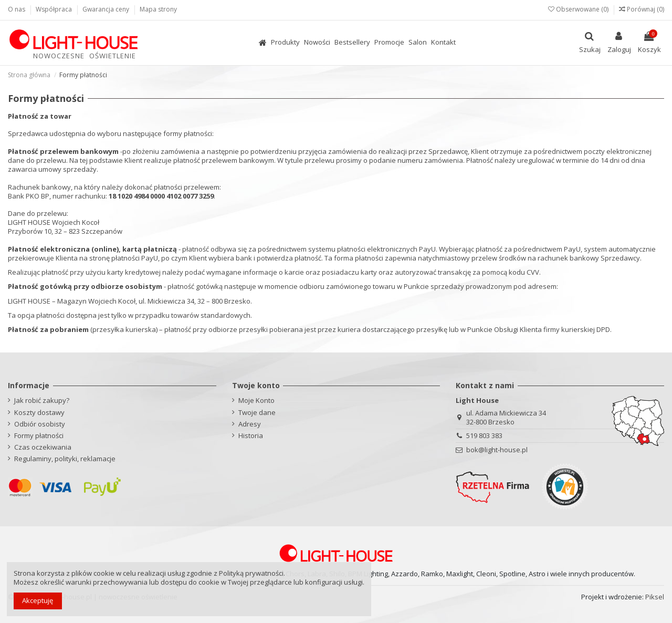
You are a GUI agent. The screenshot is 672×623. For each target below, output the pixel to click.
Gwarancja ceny (107, 9)
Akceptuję (38, 600)
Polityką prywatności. (252, 573)
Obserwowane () (579, 9)
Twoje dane (257, 413)
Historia (251, 436)
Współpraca (55, 9)
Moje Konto (256, 401)
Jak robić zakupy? (42, 401)
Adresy (250, 424)
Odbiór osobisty (40, 424)
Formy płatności (39, 436)
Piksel (655, 597)
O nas (17, 9)
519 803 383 (484, 435)
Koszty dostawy (39, 413)
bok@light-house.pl (497, 450)
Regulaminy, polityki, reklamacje (65, 459)
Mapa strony (158, 9)
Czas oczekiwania (43, 447)
